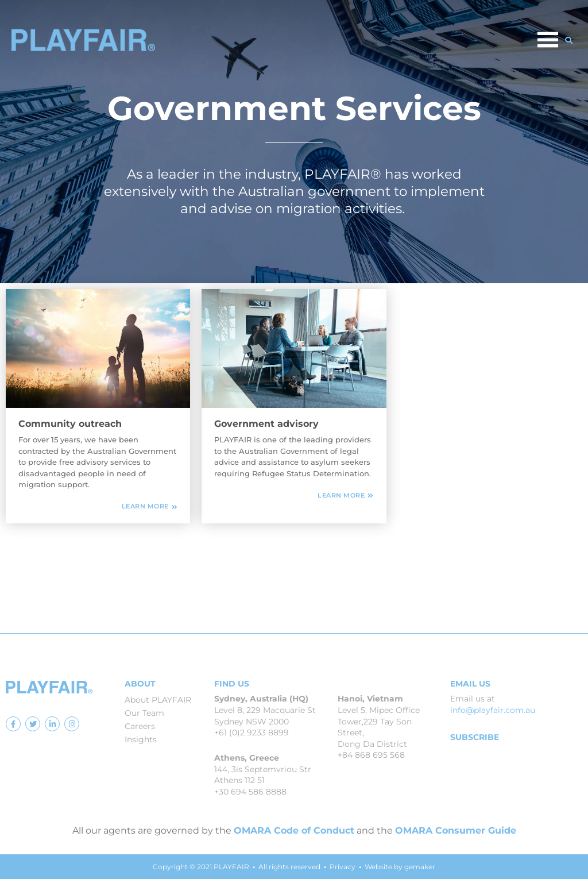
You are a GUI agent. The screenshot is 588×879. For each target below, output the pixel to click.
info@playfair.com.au (493, 710)
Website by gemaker (400, 867)
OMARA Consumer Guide (456, 830)
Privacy (343, 867)
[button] (569, 40)
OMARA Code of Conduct (294, 830)
